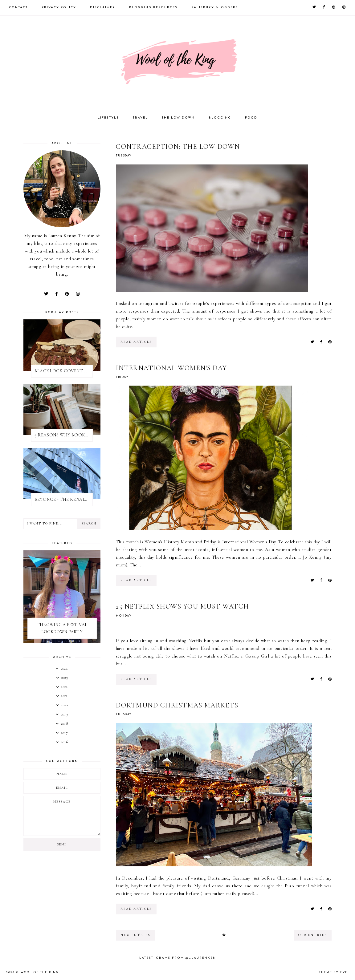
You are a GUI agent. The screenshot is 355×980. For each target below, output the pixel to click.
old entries (313, 935)
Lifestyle (108, 118)
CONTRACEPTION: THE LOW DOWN (178, 147)
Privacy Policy (59, 8)
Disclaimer (103, 8)
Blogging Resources (153, 8)
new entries (135, 935)
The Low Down (178, 118)
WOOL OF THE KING (40, 972)
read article (136, 342)
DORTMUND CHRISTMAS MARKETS (177, 705)
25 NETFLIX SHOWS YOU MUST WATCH (183, 606)
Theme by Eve (333, 972)
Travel (140, 118)
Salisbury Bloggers (215, 8)
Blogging (220, 118)
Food (251, 118)
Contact (18, 8)
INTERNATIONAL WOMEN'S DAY (171, 368)
